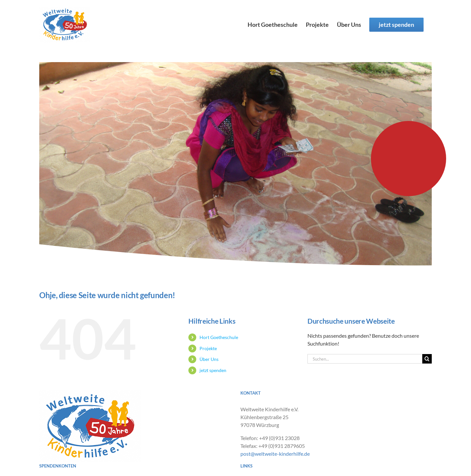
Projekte (208, 348)
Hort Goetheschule (219, 337)
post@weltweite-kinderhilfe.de (275, 454)
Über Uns (209, 359)
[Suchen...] (365, 359)
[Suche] (427, 359)
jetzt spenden (213, 370)
